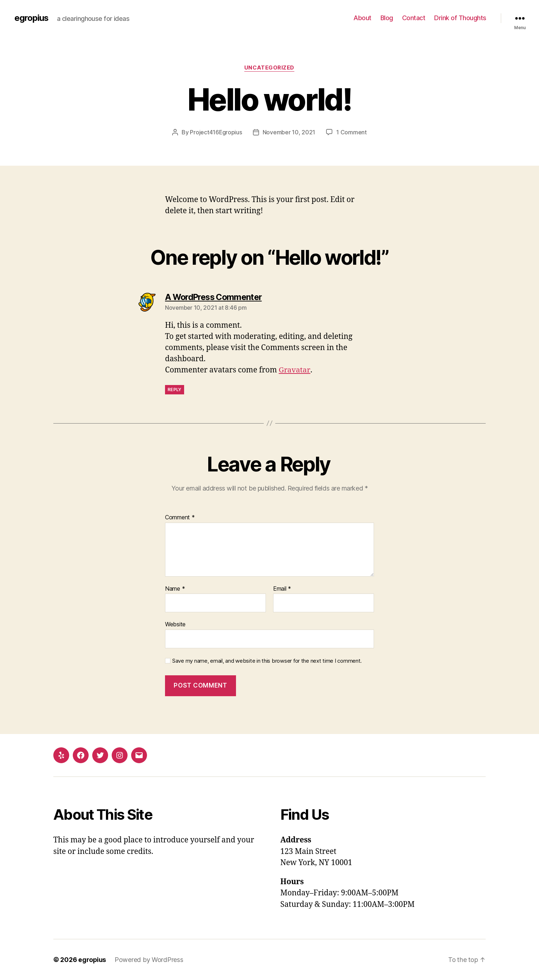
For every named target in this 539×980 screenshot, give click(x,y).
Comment (180, 518)
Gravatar (295, 370)
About (362, 18)
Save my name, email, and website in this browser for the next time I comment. (267, 661)
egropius (32, 18)
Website (175, 624)
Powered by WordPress (149, 960)
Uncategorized (269, 68)
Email (282, 589)
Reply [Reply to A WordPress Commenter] (175, 389)
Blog (387, 18)
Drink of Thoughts (460, 18)
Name (175, 589)
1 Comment (352, 132)
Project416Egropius (216, 132)
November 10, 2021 (289, 132)
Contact (414, 18)
